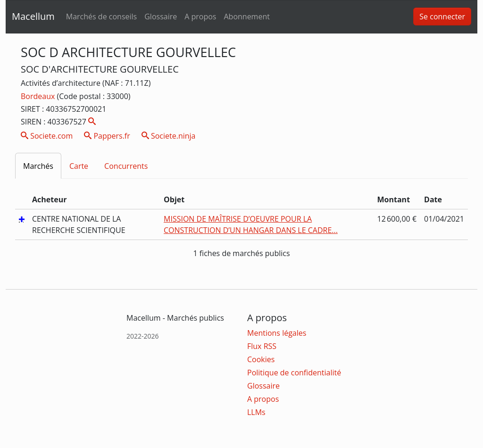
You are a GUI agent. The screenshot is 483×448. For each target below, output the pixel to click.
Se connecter (442, 17)
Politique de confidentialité (294, 373)
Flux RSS (262, 346)
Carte (79, 166)
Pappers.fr (107, 136)
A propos (200, 17)
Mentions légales (277, 333)
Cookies (261, 359)
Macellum (33, 16)
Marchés (38, 166)
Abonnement (246, 17)
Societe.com (47, 136)
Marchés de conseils (101, 17)
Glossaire (161, 17)
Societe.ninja (169, 136)
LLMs (256, 412)
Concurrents (126, 166)
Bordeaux (39, 96)
